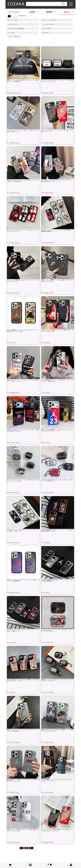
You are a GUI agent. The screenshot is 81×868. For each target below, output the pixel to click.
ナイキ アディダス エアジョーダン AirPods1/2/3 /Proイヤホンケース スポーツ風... (23, 464)
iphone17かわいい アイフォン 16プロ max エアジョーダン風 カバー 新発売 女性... (23, 164)
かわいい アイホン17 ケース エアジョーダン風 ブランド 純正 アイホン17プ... (58, 114)
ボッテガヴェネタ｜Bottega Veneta (16, 29)
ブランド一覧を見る (14, 37)
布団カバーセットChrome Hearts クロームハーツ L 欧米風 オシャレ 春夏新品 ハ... (23, 64)
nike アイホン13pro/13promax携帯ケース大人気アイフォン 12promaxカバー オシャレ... (58, 814)
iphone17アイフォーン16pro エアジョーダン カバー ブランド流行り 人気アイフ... (23, 514)
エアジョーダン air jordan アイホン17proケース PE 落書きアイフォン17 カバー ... (58, 64)
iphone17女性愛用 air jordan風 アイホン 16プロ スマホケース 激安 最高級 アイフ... (58, 564)
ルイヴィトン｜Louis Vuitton (49, 20)
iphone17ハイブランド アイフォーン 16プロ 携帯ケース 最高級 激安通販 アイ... (58, 214)
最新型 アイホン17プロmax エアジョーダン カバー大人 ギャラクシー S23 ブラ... (58, 664)
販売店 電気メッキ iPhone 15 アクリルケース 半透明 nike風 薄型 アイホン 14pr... (23, 764)
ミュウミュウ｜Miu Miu (48, 24)
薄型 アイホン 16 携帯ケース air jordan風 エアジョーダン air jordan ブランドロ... (58, 264)
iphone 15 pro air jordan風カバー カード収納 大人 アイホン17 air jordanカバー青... (58, 314)
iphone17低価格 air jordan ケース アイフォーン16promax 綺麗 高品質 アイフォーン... (58, 514)
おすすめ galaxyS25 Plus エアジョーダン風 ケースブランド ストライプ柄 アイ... (58, 464)
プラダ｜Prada (45, 33)
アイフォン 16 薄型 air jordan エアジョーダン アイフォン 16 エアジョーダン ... (23, 264)
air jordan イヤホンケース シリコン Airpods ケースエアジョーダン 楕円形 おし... (58, 614)
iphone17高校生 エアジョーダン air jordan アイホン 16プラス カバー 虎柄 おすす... (58, 364)
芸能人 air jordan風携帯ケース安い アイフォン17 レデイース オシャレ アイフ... (58, 414)
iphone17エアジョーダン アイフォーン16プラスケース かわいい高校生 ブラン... (23, 614)
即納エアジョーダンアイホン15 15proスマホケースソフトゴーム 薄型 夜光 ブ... (23, 714)
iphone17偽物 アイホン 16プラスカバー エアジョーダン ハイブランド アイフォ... (58, 764)
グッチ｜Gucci (11, 33)
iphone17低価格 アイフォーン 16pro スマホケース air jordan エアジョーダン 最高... (23, 314)
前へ (21, 848)
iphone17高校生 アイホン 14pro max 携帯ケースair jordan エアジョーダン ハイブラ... (23, 664)
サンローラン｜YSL (12, 20)
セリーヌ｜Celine (46, 29)
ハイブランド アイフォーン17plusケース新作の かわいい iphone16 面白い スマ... (23, 114)
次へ (32, 848)
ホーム (15, 17)
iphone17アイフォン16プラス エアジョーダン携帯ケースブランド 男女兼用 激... (23, 564)
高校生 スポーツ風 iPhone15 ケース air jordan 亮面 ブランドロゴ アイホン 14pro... (23, 814)
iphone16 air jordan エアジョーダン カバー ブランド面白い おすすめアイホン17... (23, 414)
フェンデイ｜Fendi (12, 24)
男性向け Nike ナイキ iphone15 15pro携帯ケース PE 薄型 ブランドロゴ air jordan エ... (58, 714)
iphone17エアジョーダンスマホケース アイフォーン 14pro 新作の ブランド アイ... (58, 164)
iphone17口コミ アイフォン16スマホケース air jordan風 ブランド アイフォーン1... (23, 364)
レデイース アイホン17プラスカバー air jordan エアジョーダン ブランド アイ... (23, 214)
